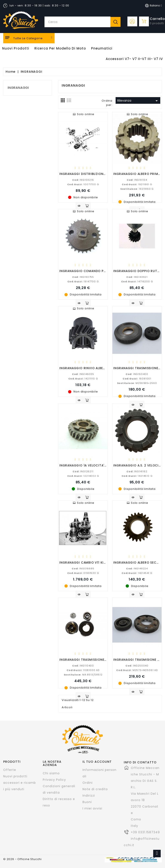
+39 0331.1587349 (145, 832)
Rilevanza (138, 101)
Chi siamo (51, 773)
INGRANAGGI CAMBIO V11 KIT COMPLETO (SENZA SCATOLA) (107, 562)
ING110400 (83, 666)
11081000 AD (83, 670)
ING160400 (137, 374)
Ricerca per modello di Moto (60, 48)
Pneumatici (102, 48)
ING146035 (83, 374)
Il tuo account (97, 762)
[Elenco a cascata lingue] (153, 6)
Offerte (10, 770)
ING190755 (83, 277)
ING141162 (137, 471)
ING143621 (137, 277)
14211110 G (83, 379)
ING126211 (83, 471)
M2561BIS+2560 (137, 383)
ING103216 (83, 180)
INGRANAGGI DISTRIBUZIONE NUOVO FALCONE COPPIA (103, 174)
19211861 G (137, 184)
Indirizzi (89, 796)
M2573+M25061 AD (137, 670)
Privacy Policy (54, 780)
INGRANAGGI (18, 88)
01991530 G (83, 573)
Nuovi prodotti (15, 776)
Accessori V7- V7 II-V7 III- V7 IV (134, 59)
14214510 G (137, 476)
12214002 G (83, 476)
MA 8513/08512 (83, 675)
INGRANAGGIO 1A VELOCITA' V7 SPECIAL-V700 (96, 465)
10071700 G (83, 184)
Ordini (88, 783)
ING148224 (137, 569)
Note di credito (95, 789)
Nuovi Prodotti (16, 48)
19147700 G (83, 281)
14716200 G (137, 281)
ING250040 (137, 666)
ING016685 (83, 569)
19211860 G (137, 189)
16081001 (137, 379)
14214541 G (137, 573)
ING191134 (137, 180)
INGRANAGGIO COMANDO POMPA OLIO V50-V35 (98, 271)
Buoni (87, 802)
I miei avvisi (92, 808)
